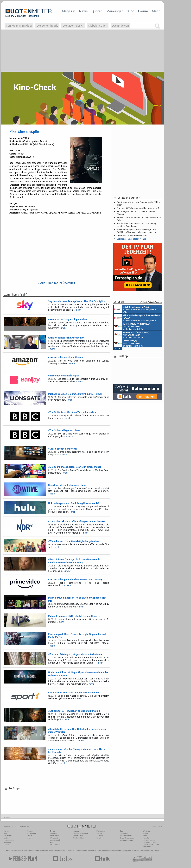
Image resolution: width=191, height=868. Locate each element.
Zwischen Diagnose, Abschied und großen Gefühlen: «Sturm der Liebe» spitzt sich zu (136, 231)
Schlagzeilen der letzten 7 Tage (131, 239)
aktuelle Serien (114, 851)
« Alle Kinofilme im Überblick (57, 283)
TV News (62, 851)
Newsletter (8, 836)
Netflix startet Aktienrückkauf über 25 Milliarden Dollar (139, 219)
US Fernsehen (53, 851)
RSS (5, 833)
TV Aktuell (20, 851)
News (83, 11)
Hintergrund (31, 833)
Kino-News (124, 833)
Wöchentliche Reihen (81, 833)
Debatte (99, 833)
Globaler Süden (98, 26)
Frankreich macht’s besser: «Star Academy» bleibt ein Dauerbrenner (137, 225)
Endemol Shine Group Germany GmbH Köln (135, 309)
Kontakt (146, 838)
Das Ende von (120, 26)
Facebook (7, 842)
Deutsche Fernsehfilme (141, 851)
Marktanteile (78, 836)
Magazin (69, 11)
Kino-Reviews (102, 838)
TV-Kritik (100, 836)
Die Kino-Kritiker (126, 836)
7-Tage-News (9, 840)
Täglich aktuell (79, 838)
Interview (30, 838)
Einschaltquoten (73, 851)
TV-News (53, 833)
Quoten (97, 11)
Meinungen (115, 11)
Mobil (6, 838)
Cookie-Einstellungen (151, 844)
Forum (143, 11)
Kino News (11, 851)
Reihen (30, 836)
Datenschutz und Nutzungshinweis (149, 841)
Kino (131, 11)
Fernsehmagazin (31, 851)
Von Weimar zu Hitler (19, 26)
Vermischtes (55, 836)
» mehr (77, 310)
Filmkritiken (42, 851)
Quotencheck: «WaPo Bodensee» (132, 235)
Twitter (6, 845)
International (55, 840)
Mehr (156, 11)
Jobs (145, 836)
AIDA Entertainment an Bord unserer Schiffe (133, 326)
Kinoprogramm (126, 851)
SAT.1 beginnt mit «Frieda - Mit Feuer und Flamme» (136, 213)
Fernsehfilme (102, 851)
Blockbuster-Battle (126, 840)
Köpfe (52, 842)
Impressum (147, 847)
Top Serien (154, 851)
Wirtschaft (54, 838)
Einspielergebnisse (127, 838)
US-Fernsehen (55, 845)
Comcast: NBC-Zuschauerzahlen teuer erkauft (138, 208)
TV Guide (83, 851)
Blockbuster (92, 851)
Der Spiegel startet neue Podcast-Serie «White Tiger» (138, 203)
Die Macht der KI (73, 26)
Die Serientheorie (48, 26)
